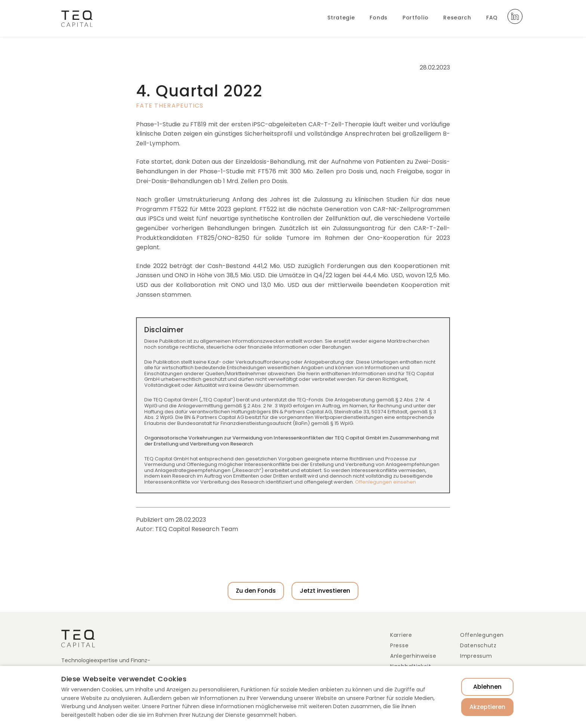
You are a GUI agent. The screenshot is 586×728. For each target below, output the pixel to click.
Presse (399, 645)
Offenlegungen (482, 635)
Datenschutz (478, 645)
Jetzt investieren (325, 591)
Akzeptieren (487, 707)
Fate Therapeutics (170, 106)
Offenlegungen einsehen (385, 482)
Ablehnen (487, 687)
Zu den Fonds (256, 591)
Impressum (476, 656)
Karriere (401, 635)
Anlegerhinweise (413, 656)
